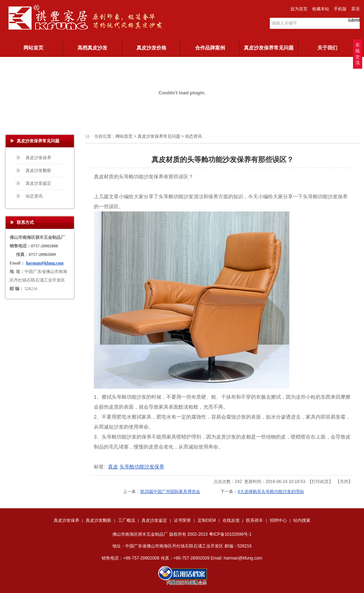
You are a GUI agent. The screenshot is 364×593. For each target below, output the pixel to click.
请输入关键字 (284, 23)
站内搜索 (302, 520)
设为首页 (299, 9)
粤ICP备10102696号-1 (230, 534)
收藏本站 (321, 9)
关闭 (344, 482)
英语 (355, 9)
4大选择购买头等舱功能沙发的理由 (271, 492)
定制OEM (207, 520)
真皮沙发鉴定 (154, 520)
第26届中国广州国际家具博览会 (170, 492)
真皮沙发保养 (66, 520)
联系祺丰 (255, 520)
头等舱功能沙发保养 (142, 467)
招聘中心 (278, 520)
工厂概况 (127, 520)
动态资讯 (193, 136)
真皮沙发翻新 (98, 520)
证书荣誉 (182, 520)
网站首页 (124, 136)
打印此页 (320, 482)
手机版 (340, 9)
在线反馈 (231, 520)
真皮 (113, 467)
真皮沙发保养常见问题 (159, 136)
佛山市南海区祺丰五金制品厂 (140, 534)
